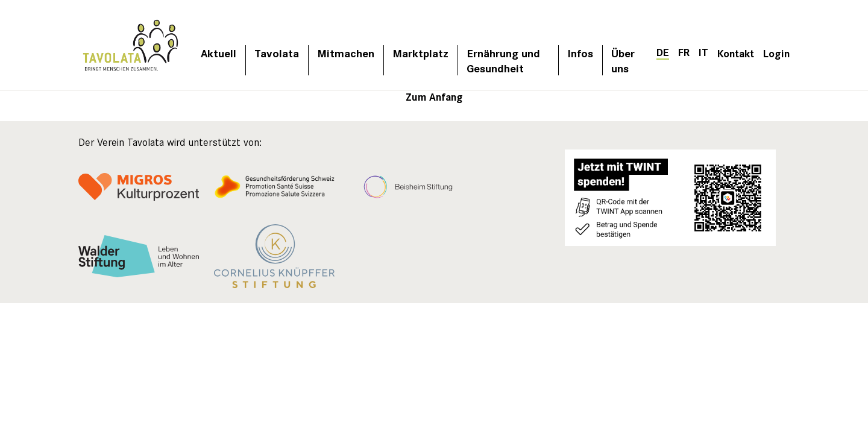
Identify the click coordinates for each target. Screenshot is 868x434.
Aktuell (219, 53)
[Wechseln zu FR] (684, 52)
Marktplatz (420, 53)
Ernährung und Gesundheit (503, 60)
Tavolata (277, 53)
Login (776, 53)
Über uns (623, 60)
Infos (580, 53)
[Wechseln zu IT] (703, 52)
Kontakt (736, 53)
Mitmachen (346, 53)
